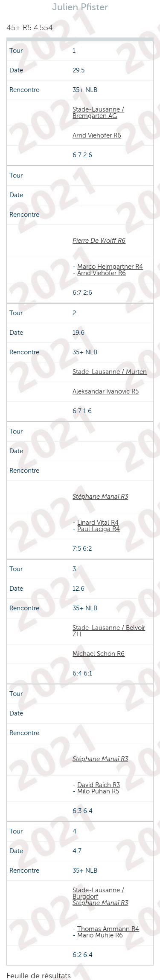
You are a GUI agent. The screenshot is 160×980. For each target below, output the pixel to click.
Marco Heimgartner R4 (110, 267)
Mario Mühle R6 (100, 935)
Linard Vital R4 (98, 523)
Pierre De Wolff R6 (99, 241)
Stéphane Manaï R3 (100, 497)
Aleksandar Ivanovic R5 (106, 391)
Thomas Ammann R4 (108, 929)
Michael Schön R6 (99, 654)
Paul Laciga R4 (99, 529)
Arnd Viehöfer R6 (97, 135)
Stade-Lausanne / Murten (110, 372)
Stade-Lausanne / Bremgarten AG (98, 113)
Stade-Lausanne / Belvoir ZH (109, 631)
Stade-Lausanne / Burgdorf (98, 893)
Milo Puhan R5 (98, 791)
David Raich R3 (99, 785)
